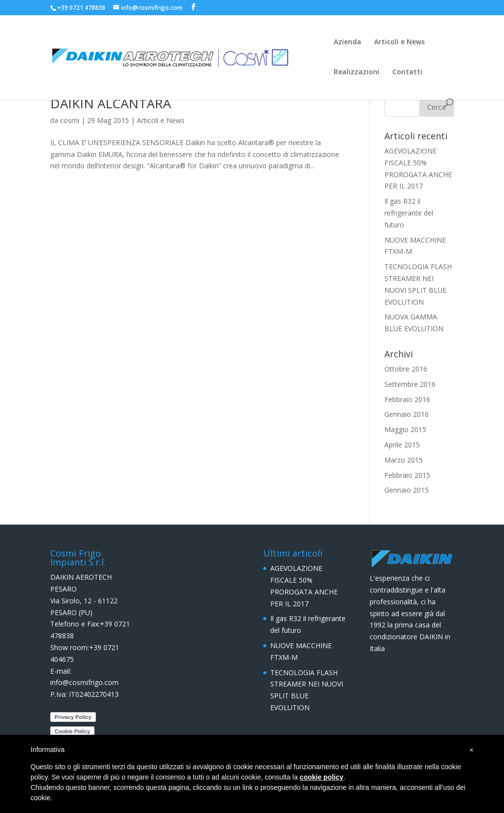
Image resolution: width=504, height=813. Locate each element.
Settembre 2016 (410, 384)
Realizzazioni (357, 72)
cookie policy (322, 777)
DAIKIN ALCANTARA (110, 103)
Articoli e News (399, 42)
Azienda (347, 42)
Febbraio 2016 (407, 399)
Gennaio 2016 (407, 414)
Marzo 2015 (404, 460)
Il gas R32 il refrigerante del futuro (409, 213)
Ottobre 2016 (406, 369)
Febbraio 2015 (407, 475)
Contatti (407, 72)
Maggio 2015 (405, 429)
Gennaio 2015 (407, 490)
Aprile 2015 (402, 445)
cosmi (70, 120)
